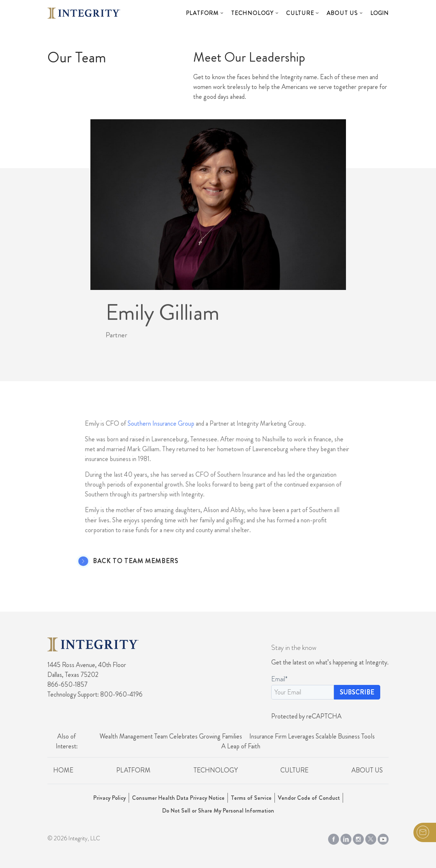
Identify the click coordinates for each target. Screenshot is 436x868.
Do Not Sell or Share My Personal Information (218, 811)
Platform (202, 13)
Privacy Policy (110, 798)
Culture (300, 13)
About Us (342, 13)
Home (63, 770)
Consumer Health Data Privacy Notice (178, 798)
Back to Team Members (124, 561)
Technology (252, 13)
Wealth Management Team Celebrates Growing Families (171, 736)
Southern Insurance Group (161, 434)
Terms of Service (251, 798)
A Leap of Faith (241, 746)
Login (379, 13)
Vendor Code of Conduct (309, 798)
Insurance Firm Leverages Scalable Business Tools (312, 736)
